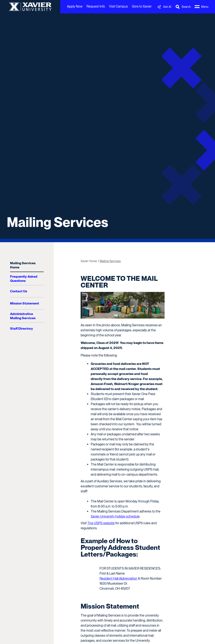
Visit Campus (118, 6)
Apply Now (75, 6)
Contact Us (19, 291)
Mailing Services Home (23, 265)
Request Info (96, 6)
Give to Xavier (142, 6)
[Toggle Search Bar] (183, 7)
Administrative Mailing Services (23, 316)
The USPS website (101, 523)
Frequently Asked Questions (24, 279)
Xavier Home (89, 261)
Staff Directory (22, 329)
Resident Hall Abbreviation (118, 578)
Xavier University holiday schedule (115, 516)
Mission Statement (25, 303)
